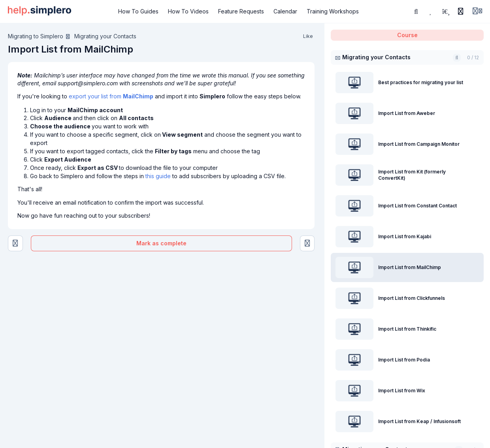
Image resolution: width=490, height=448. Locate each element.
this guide (158, 176)
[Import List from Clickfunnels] (307, 243)
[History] (461, 11)
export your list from (111, 96)
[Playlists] (446, 11)
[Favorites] (431, 11)
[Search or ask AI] (416, 11)
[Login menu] (477, 11)
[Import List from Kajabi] (15, 243)
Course (407, 35)
